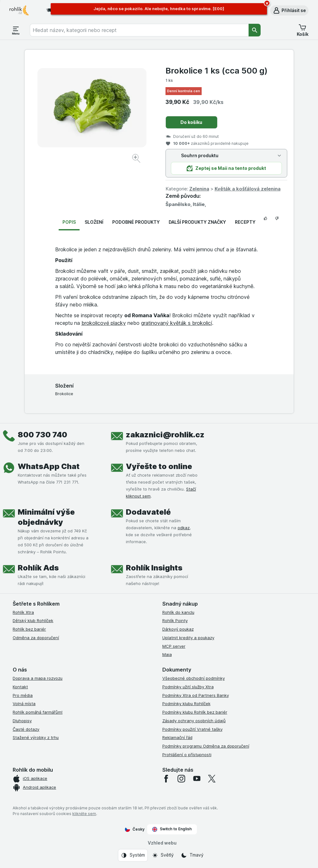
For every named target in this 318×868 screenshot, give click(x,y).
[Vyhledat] (255, 30)
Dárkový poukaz (178, 629)
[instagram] (181, 779)
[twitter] (212, 779)
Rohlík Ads (38, 568)
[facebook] (166, 779)
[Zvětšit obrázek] (137, 159)
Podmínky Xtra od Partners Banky (196, 695)
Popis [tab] (69, 222)
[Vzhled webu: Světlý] (163, 855)
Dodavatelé (148, 512)
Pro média (23, 695)
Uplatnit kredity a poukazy (188, 638)
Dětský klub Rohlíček (33, 620)
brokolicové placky (104, 323)
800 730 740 (42, 435)
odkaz (184, 528)
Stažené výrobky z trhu (36, 737)
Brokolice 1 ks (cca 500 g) (217, 71)
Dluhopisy (22, 721)
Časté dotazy (26, 729)
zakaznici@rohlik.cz (165, 435)
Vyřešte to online (159, 466)
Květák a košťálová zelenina (248, 189)
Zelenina (199, 189)
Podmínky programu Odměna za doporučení (206, 746)
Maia (167, 654)
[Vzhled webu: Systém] (133, 855)
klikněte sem (84, 814)
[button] (289, 10)
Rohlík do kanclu (178, 612)
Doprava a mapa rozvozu (38, 678)
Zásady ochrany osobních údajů (194, 721)
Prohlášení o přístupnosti (187, 755)
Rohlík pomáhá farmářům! (38, 712)
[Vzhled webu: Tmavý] (192, 855)
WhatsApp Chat (49, 466)
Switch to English (172, 829)
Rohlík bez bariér (29, 629)
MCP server (174, 646)
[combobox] (139, 30)
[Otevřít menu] (16, 30)
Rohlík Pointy (175, 620)
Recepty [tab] (245, 222)
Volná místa (24, 704)
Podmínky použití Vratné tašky (192, 729)
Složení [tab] (94, 222)
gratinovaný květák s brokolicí (177, 323)
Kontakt (20, 687)
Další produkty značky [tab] (197, 222)
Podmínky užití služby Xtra (188, 687)
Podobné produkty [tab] (136, 222)
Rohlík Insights (154, 568)
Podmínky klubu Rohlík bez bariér (195, 712)
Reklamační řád (177, 737)
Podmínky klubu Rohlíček (186, 704)
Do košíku (191, 122)
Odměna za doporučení (36, 638)
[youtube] (197, 779)
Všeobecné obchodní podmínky (194, 678)
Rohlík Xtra (23, 612)
